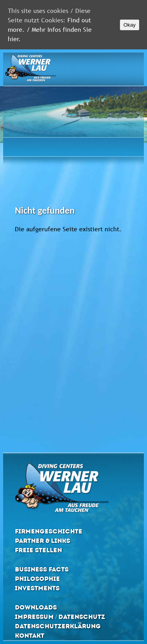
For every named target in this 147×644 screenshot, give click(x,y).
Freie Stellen (38, 550)
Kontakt (30, 636)
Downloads (36, 607)
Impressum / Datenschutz (60, 617)
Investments (37, 588)
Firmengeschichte (49, 531)
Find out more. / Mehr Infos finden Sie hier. (50, 29)
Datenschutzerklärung (58, 626)
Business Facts (42, 569)
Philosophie (37, 579)
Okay (130, 25)
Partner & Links (43, 541)
